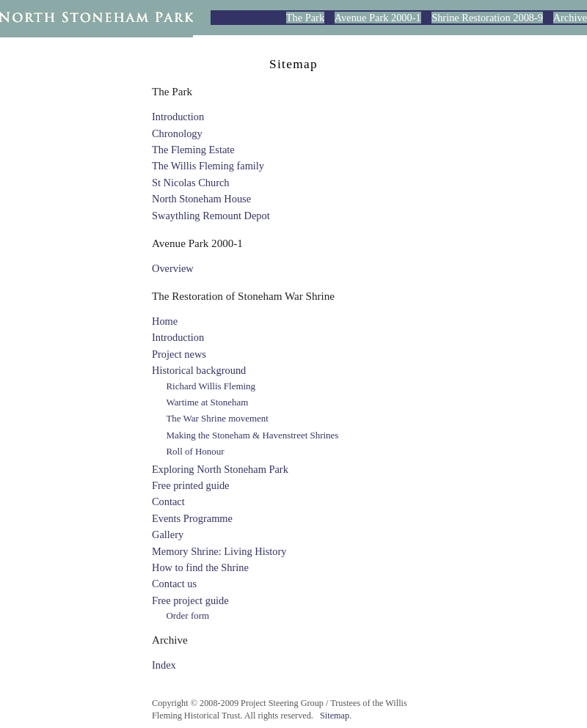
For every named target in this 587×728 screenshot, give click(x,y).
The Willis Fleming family (208, 166)
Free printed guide (191, 485)
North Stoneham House (201, 199)
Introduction (178, 117)
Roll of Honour (195, 451)
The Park (305, 18)
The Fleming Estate (193, 150)
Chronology (177, 133)
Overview (173, 268)
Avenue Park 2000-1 (378, 18)
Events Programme (192, 518)
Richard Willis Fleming (211, 386)
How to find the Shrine (200, 567)
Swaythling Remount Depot (211, 216)
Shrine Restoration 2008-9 (487, 18)
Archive (570, 18)
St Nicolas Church (191, 183)
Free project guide (190, 600)
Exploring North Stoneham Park (220, 469)
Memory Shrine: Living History (219, 551)
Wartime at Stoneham (207, 402)
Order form (187, 615)
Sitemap (335, 716)
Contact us (174, 584)
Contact (168, 501)
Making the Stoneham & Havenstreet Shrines (252, 435)
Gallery (168, 534)
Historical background (199, 370)
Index (164, 665)
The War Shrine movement (217, 418)
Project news (179, 354)
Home (165, 321)
